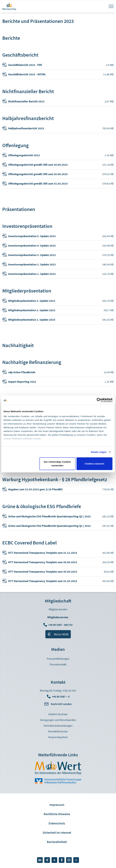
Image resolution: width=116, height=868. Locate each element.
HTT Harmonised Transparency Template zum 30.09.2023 (43, 562)
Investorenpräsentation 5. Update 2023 (32, 236)
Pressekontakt (58, 664)
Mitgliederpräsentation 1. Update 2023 (32, 320)
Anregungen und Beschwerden (58, 720)
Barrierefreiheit (57, 842)
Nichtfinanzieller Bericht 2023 (26, 101)
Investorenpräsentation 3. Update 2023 (32, 255)
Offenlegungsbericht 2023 (24, 155)
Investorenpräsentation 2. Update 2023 (32, 264)
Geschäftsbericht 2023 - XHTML (27, 74)
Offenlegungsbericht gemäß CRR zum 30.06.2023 (38, 174)
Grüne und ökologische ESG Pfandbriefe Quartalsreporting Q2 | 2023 (49, 516)
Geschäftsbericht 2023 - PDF (25, 65)
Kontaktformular (58, 731)
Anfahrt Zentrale (58, 714)
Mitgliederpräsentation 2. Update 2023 (32, 310)
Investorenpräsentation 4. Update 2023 (32, 246)
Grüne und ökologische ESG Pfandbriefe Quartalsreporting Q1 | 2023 (49, 526)
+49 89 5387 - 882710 (61, 625)
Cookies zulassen (95, 464)
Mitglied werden (58, 609)
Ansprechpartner (58, 737)
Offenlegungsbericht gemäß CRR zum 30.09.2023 (38, 165)
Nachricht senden (61, 704)
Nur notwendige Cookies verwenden (57, 464)
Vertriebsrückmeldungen (58, 726)
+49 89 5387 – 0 (61, 697)
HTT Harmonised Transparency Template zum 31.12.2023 (43, 553)
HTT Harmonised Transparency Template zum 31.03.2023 (43, 581)
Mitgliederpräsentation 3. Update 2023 (32, 301)
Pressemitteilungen (58, 659)
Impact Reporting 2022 (22, 382)
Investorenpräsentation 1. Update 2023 (32, 274)
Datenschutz (57, 823)
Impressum (57, 805)
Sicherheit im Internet (57, 833)
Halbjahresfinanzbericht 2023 (26, 128)
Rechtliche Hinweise (57, 814)
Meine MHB (61, 634)
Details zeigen (99, 452)
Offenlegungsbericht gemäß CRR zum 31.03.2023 (38, 184)
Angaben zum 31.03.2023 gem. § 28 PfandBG (35, 489)
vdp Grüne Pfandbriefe (22, 372)
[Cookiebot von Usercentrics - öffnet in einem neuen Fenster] (99, 400)
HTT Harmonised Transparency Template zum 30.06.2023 (43, 572)
